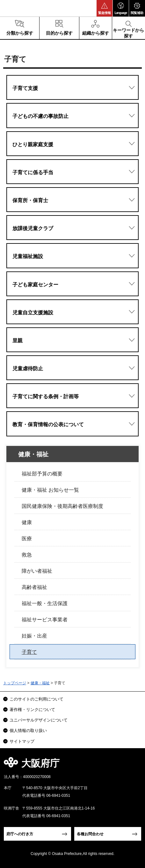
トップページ (15, 683)
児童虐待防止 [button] (28, 369)
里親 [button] (18, 341)
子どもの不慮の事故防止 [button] (40, 116)
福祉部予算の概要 (42, 474)
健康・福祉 (33, 454)
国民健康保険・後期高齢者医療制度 (62, 506)
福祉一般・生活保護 (45, 603)
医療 (27, 539)
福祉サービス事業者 (45, 620)
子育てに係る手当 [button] (33, 172)
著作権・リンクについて (32, 710)
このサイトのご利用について (36, 699)
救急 (27, 555)
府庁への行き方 (20, 834)
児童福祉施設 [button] (28, 256)
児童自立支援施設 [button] (33, 313)
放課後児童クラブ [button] (33, 228)
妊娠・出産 (34, 636)
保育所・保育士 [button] (30, 200)
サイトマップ (22, 741)
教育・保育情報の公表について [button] (48, 424)
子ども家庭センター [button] (35, 285)
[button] (105, 8)
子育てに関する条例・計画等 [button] (46, 396)
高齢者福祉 (34, 587)
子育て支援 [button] (25, 88)
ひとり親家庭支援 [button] (33, 144)
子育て (29, 652)
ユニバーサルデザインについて (39, 720)
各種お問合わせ (90, 834)
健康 (27, 522)
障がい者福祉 (37, 571)
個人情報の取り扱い (28, 731)
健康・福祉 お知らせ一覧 (50, 490)
